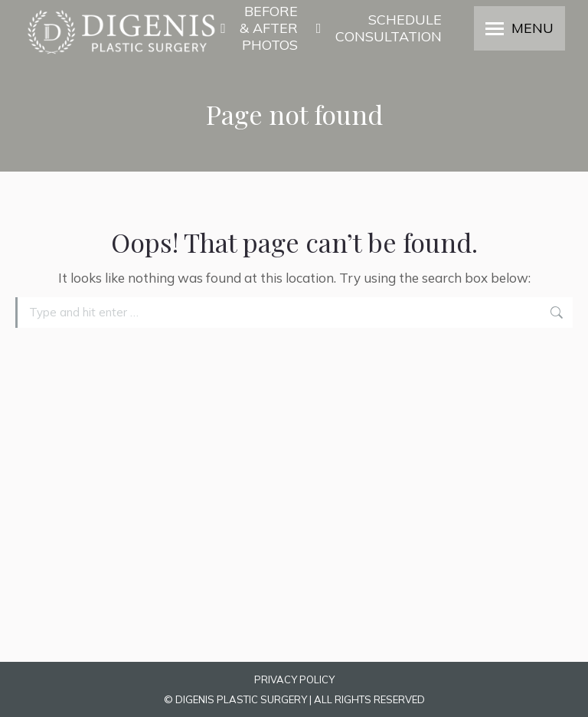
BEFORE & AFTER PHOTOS (259, 28)
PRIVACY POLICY (294, 679)
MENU (532, 28)
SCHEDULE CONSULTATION (377, 28)
